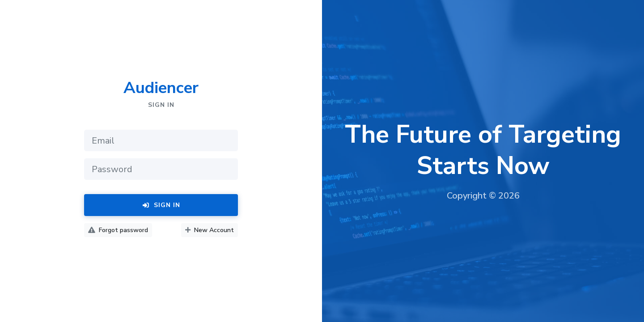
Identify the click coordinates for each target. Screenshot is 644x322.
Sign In (161, 205)
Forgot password (118, 230)
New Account (210, 230)
